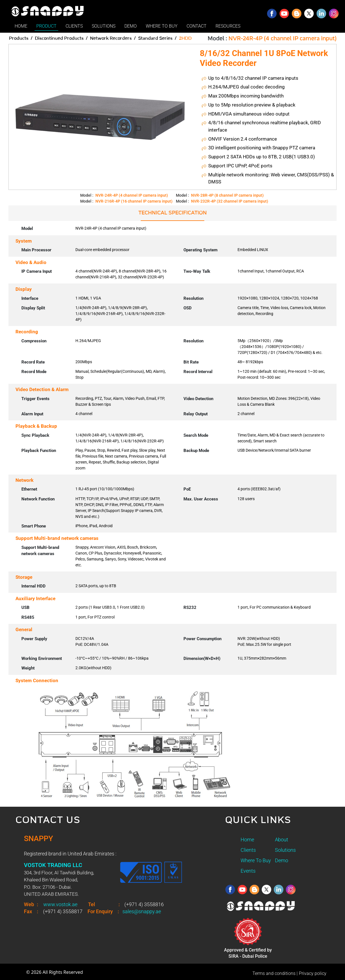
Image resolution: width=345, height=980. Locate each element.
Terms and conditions (274, 973)
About (282, 840)
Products (19, 38)
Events (248, 871)
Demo (282, 860)
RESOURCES (228, 26)
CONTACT (197, 26)
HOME (21, 26)
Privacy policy (313, 973)
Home (247, 840)
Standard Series (155, 38)
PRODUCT (46, 26)
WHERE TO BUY (162, 26)
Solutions (285, 850)
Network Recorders (111, 38)
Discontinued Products (59, 38)
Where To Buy (256, 860)
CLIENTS (74, 26)
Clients (248, 850)
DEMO (131, 26)
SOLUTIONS (104, 26)
